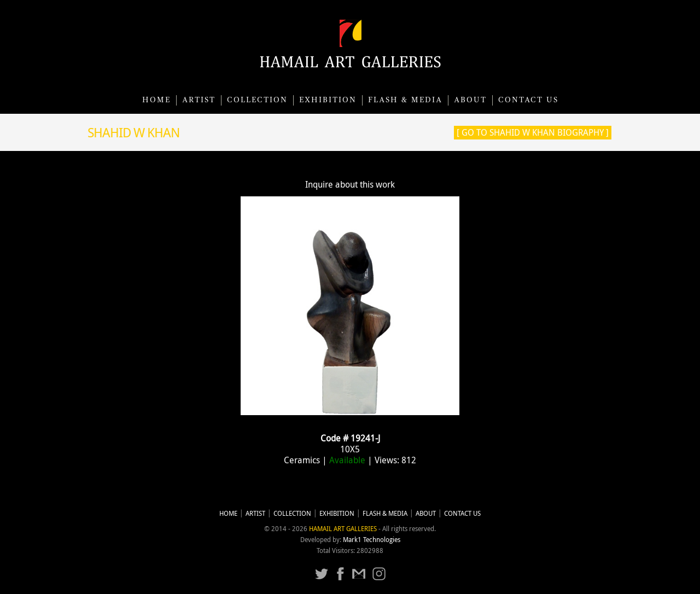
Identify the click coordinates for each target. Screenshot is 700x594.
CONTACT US (528, 100)
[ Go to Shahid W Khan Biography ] (533, 132)
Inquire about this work (350, 184)
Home (156, 100)
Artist (199, 100)
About (470, 100)
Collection (257, 100)
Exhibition (328, 100)
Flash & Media (405, 100)
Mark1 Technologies (372, 540)
